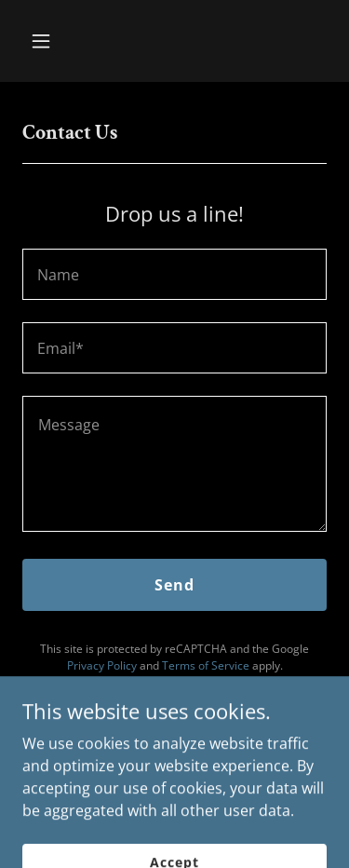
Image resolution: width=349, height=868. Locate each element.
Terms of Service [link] (206, 665)
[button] (57, 41)
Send (174, 585)
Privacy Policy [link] (102, 665)
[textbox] (174, 274)
